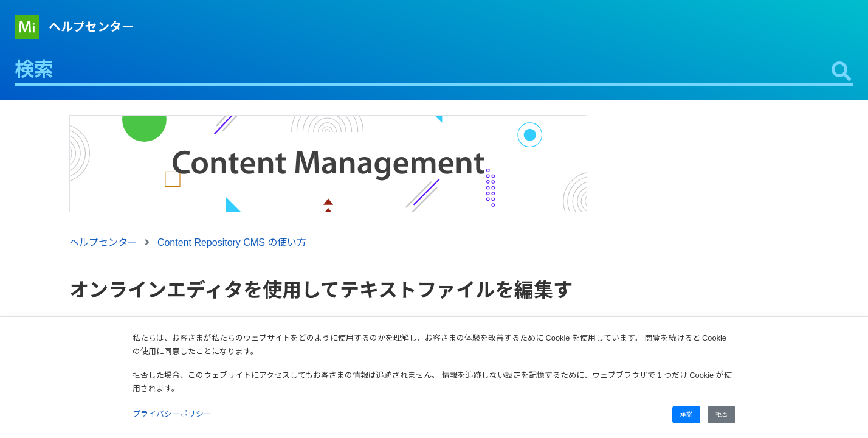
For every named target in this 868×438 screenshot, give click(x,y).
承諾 (686, 415)
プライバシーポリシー (172, 414)
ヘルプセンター (91, 27)
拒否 (722, 415)
